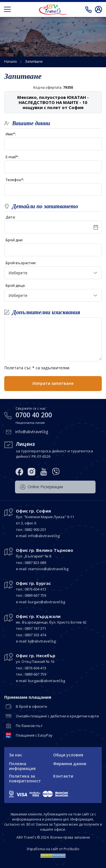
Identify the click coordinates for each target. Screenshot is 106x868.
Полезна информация (22, 766)
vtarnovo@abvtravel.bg (48, 569)
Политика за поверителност (25, 778)
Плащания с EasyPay (34, 735)
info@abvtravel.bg (32, 432)
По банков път (29, 726)
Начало (11, 61)
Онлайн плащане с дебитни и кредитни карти (57, 716)
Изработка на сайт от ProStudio (53, 849)
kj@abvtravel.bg (42, 641)
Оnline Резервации (42, 487)
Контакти (63, 776)
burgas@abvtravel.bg (46, 602)
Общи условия (68, 755)
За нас (16, 755)
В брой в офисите (32, 707)
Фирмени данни (70, 764)
